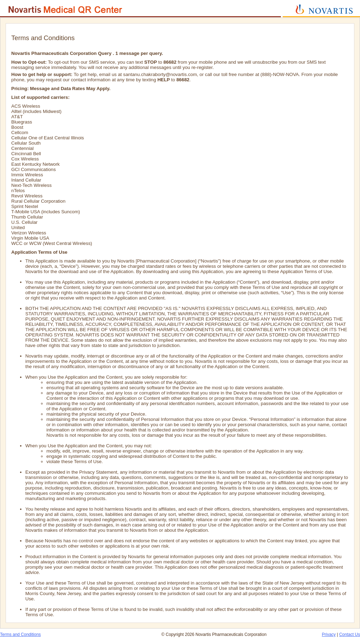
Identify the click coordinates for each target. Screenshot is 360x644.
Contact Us (350, 634)
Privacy (329, 634)
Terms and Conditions (20, 634)
